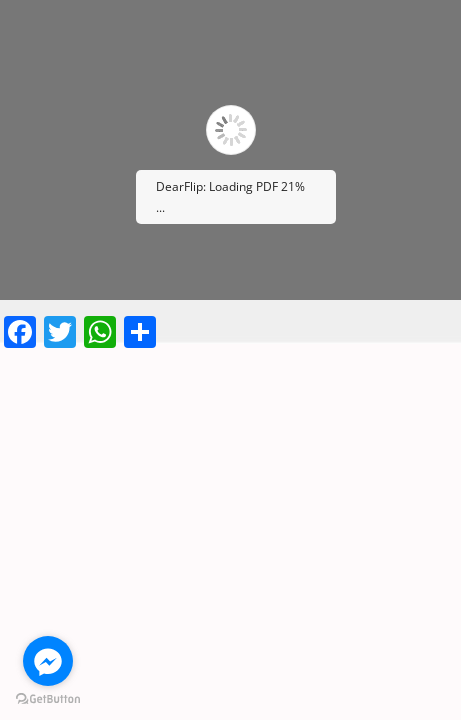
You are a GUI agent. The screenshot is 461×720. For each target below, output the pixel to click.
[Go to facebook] (48, 661)
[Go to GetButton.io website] (48, 699)
